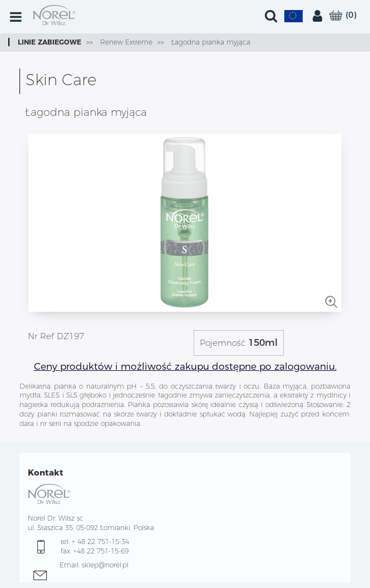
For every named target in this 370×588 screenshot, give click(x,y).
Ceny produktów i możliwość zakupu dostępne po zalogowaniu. (185, 366)
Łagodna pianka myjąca (210, 42)
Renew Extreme (125, 42)
